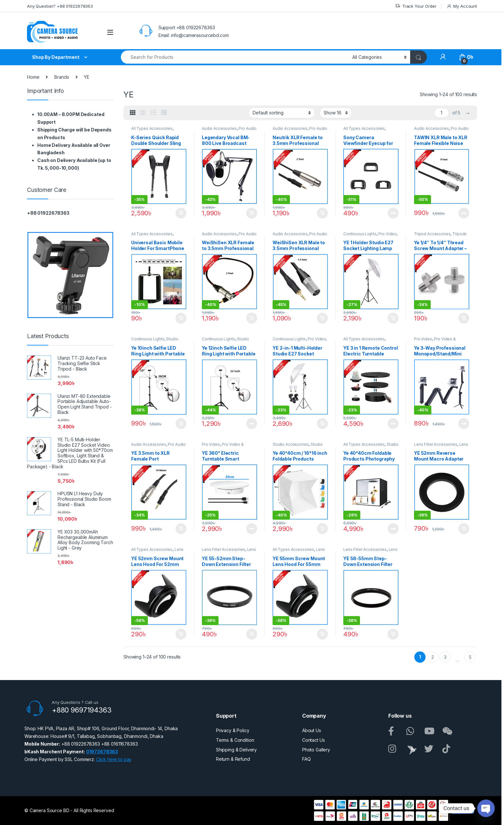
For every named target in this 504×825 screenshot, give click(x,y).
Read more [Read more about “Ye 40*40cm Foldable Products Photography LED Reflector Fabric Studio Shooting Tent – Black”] (393, 529)
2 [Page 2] (433, 657)
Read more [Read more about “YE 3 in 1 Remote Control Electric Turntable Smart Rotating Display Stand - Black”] (393, 424)
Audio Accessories (219, 128)
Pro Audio (248, 128)
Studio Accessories (291, 444)
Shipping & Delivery (236, 750)
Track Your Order (416, 6)
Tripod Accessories (432, 234)
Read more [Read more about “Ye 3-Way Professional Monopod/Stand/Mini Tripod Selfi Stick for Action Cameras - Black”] (464, 424)
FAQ (306, 759)
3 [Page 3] (445, 657)
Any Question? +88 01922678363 (60, 6)
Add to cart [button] (181, 213)
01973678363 (102, 752)
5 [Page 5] (470, 657)
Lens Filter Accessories (436, 444)
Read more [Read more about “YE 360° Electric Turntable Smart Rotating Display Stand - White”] (252, 529)
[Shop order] (282, 113)
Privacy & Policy (233, 730)
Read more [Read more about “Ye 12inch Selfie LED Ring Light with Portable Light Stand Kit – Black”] (252, 424)
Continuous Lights (360, 234)
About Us (312, 730)
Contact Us (314, 740)
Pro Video (387, 234)
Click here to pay (114, 759)
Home (33, 77)
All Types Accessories (152, 128)
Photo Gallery (316, 750)
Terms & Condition (235, 740)
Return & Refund (233, 759)
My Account (462, 6)
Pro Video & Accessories (435, 341)
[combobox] (235, 57)
